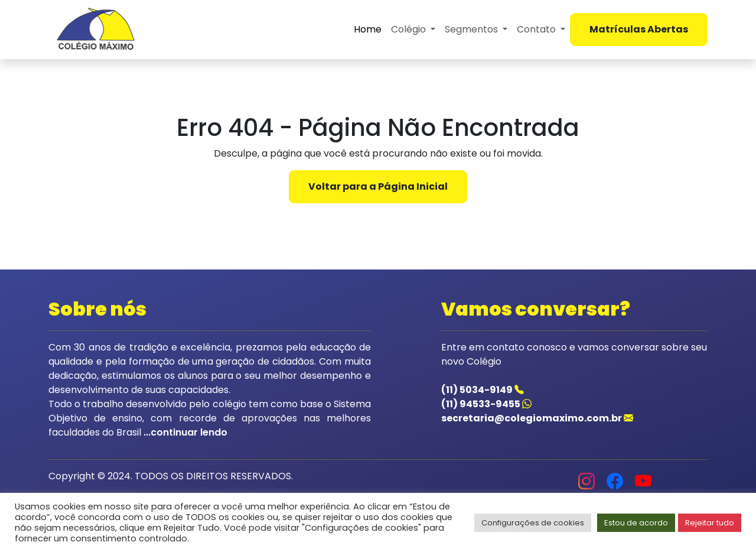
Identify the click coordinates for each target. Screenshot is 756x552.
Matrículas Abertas (639, 29)
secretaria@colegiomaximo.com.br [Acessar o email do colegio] (537, 418)
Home (368, 29)
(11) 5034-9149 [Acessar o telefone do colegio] (483, 390)
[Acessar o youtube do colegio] (643, 484)
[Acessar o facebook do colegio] (615, 484)
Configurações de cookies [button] (533, 523)
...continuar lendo (184, 432)
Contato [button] (537, 29)
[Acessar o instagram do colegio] (586, 484)
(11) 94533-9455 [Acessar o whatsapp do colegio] (486, 404)
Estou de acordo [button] (636, 523)
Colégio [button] (410, 29)
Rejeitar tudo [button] (710, 523)
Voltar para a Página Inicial (378, 186)
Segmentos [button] (472, 29)
